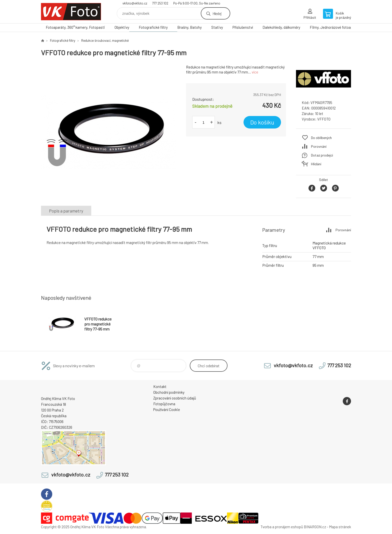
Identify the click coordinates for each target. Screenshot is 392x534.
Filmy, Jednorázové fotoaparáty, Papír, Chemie (347, 27)
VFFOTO (324, 119)
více (255, 72)
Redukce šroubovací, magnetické (105, 40)
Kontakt (160, 386)
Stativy (217, 27)
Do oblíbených (321, 138)
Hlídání (316, 164)
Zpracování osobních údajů (175, 398)
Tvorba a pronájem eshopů (282, 527)
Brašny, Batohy (189, 27)
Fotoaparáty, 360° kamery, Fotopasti (75, 27)
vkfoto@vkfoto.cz (135, 3)
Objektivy (122, 27)
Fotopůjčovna (164, 404)
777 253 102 (160, 3)
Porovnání (319, 146)
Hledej (217, 13)
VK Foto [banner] (71, 12)
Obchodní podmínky (169, 392)
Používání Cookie (167, 409)
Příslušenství (243, 27)
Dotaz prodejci (322, 155)
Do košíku (262, 122)
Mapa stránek (340, 527)
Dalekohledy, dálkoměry (281, 27)
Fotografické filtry (153, 27)
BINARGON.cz (315, 527)
